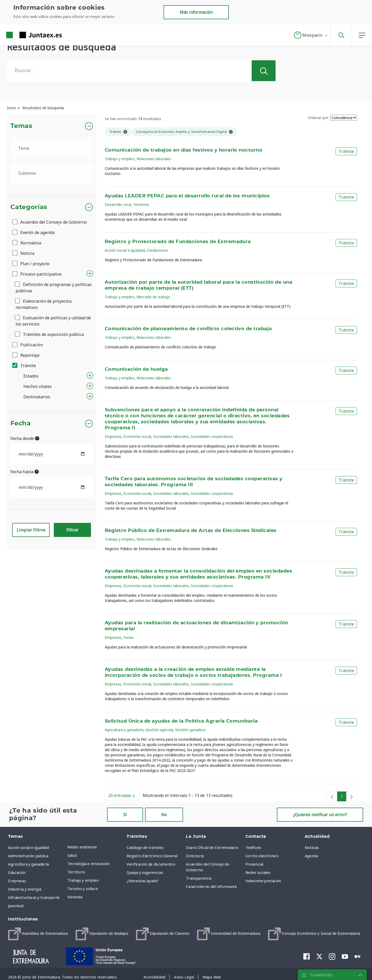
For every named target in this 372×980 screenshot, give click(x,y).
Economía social (137, 436)
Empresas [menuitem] (17, 881)
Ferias (129, 637)
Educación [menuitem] (17, 872)
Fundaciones (158, 250)
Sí (125, 815)
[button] (311, 35)
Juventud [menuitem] (16, 906)
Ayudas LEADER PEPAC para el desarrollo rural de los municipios (187, 196)
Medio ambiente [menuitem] (82, 847)
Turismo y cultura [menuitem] (82, 888)
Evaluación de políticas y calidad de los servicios (53, 321)
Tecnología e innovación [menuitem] (88, 864)
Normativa (27, 243)
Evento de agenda (34, 232)
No (164, 815)
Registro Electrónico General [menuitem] (152, 856)
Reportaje (26, 355)
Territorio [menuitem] (76, 872)
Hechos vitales (38, 386)
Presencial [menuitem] (254, 864)
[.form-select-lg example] (52, 148)
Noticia (24, 253)
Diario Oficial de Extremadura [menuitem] (212, 847)
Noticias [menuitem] (312, 847)
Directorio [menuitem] (195, 856)
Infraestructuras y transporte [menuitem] (34, 897)
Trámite (24, 366)
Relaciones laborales (154, 159)
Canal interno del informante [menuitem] (211, 886)
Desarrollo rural (118, 205)
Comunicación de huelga (136, 369)
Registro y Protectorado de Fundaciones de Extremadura (178, 242)
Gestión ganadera (190, 730)
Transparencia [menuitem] (198, 878)
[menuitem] (38, 934)
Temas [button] (21, 126)
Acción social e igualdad (125, 250)
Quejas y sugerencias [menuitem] (145, 872)
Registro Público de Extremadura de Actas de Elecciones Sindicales (191, 531)
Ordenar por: (318, 118)
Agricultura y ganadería (124, 730)
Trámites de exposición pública (50, 334)
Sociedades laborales (171, 436)
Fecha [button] (21, 424)
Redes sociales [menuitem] (258, 872)
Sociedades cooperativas (212, 436)
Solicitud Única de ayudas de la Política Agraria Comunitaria (181, 721)
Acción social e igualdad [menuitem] (28, 847)
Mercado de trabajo (153, 297)
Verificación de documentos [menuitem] (151, 864)
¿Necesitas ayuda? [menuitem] (142, 881)
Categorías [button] (29, 207)
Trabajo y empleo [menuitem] (83, 880)
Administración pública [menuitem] (28, 856)
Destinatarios (37, 397)
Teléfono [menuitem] (253, 847)
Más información (196, 12)
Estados (31, 376)
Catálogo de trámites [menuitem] (145, 847)
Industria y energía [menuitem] (25, 889)
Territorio (141, 205)
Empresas (113, 436)
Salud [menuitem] (72, 855)
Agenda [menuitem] (311, 856)
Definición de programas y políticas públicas (54, 288)
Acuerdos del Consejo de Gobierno (50, 222)
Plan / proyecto (31, 264)
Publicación (28, 345)
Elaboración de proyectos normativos (44, 304)
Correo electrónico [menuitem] (262, 856)
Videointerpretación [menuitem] (263, 881)
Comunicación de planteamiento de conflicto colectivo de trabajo (188, 329)
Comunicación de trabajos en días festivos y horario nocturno (184, 150)
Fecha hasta (25, 472)
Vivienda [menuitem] (75, 897)
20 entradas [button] (124, 796)
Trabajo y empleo (120, 159)
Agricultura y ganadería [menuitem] (28, 864)
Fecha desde (25, 438)
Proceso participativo (37, 274)
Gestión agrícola (159, 730)
